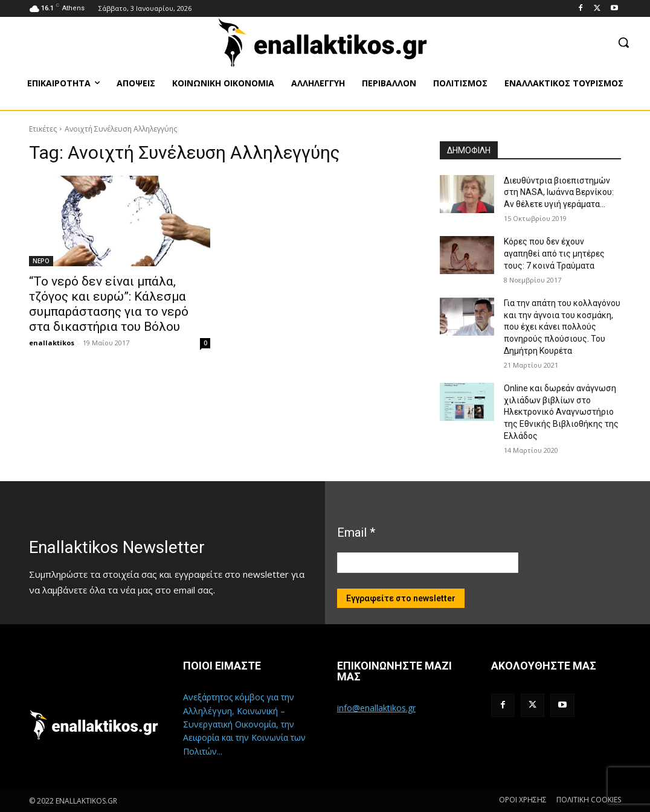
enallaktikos (52, 343)
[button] (623, 42)
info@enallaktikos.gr (376, 708)
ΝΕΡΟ (41, 261)
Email (356, 532)
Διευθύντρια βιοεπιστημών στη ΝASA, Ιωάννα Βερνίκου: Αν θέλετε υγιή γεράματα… (559, 192)
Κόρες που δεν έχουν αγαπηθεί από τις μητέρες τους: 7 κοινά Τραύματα (554, 253)
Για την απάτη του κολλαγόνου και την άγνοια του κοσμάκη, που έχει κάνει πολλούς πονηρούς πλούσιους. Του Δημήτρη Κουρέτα (562, 327)
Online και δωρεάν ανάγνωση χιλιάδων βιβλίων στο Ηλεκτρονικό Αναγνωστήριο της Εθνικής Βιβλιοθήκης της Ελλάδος (561, 412)
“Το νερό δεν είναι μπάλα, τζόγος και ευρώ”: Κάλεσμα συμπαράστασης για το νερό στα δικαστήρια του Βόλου (109, 304)
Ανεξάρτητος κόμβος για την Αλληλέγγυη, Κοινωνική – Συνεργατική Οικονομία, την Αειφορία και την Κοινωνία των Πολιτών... (244, 724)
